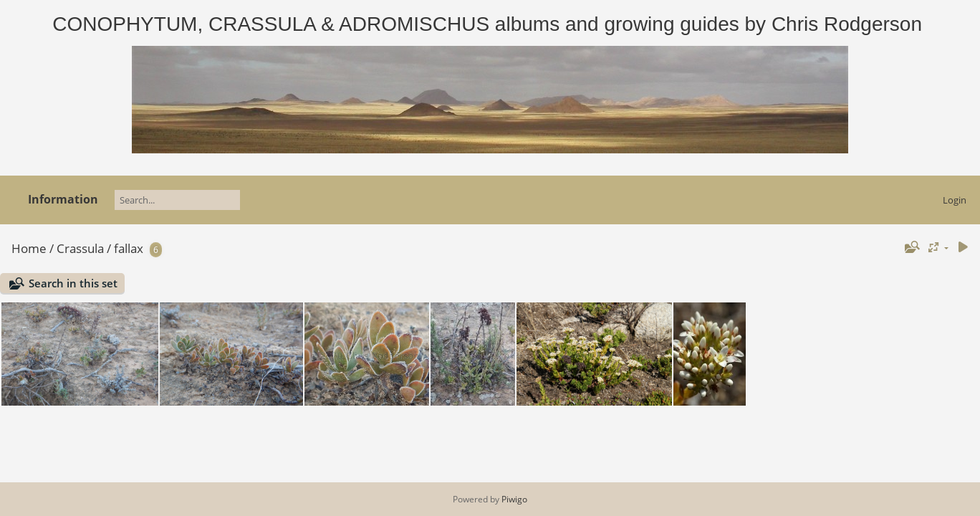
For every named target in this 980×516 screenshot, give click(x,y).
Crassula (80, 248)
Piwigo (514, 499)
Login (955, 200)
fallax (129, 248)
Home (29, 248)
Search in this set (73, 283)
